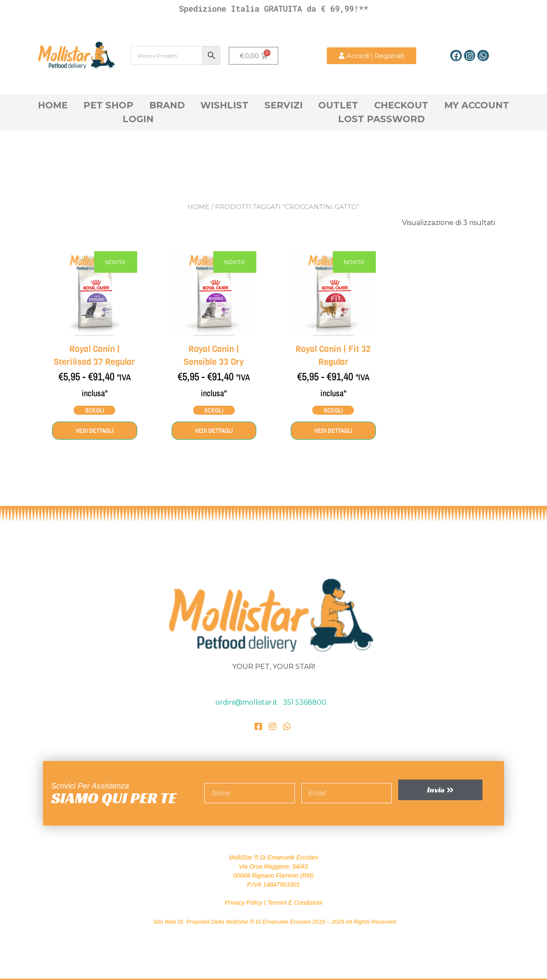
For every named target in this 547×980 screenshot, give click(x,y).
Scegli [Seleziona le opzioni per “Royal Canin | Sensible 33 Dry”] (214, 410)
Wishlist (224, 105)
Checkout (401, 105)
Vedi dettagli (95, 430)
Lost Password (381, 119)
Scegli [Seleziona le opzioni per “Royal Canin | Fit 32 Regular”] (333, 410)
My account (477, 105)
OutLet (338, 105)
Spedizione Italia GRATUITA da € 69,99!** (273, 8)
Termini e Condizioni (295, 902)
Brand (167, 105)
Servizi (284, 105)
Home (53, 105)
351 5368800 (305, 701)
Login (138, 119)
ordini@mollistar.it (247, 701)
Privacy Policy (244, 902)
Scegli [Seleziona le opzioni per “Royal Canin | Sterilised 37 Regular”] (94, 410)
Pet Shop (108, 105)
